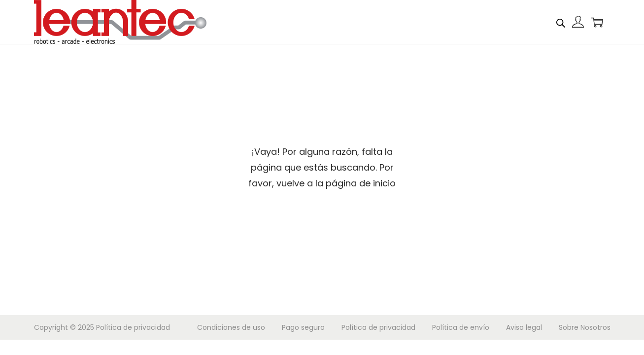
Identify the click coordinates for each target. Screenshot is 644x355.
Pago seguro (303, 327)
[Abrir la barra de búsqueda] (561, 22)
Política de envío (461, 327)
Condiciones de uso (231, 327)
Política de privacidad (133, 327)
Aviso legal (524, 327)
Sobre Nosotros (585, 327)
